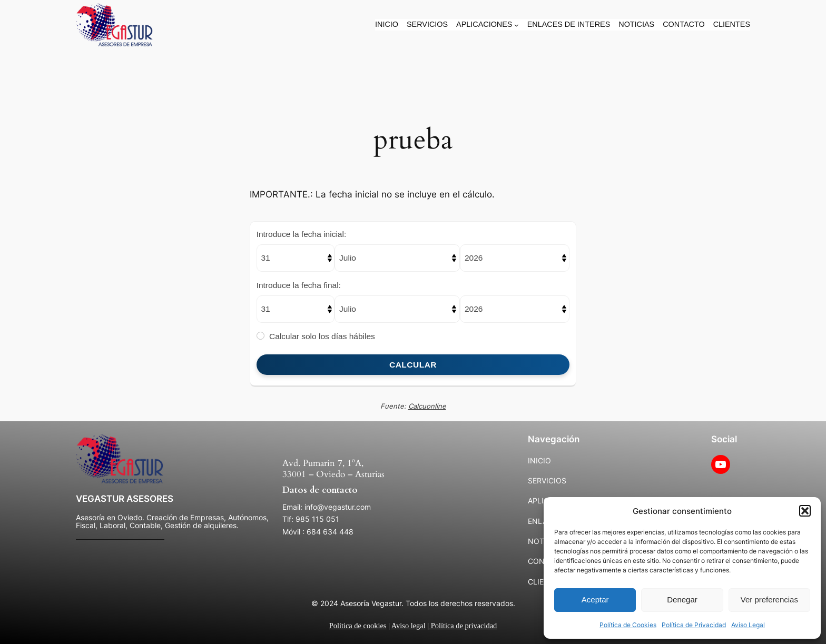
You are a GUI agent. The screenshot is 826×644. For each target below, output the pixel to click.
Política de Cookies (628, 625)
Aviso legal (409, 626)
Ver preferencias (769, 600)
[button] (805, 511)
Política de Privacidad (694, 625)
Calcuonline (427, 406)
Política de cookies (358, 626)
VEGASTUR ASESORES (125, 499)
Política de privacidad (463, 626)
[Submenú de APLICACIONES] (517, 25)
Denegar (682, 600)
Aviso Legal (748, 625)
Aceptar (595, 600)
